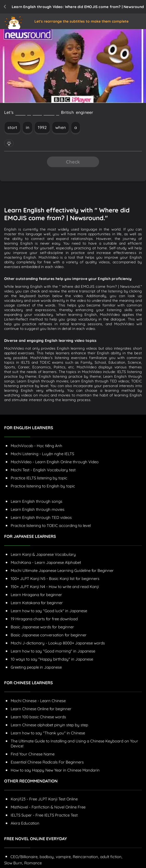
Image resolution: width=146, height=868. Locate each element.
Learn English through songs (36, 501)
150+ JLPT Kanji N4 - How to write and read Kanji (55, 587)
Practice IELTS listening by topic (39, 478)
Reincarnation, (86, 857)
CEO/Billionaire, (24, 857)
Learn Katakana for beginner (37, 603)
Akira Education (25, 823)
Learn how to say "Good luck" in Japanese (49, 611)
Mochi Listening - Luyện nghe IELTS (42, 454)
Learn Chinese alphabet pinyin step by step (49, 725)
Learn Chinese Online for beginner (41, 709)
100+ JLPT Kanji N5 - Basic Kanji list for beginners (55, 579)
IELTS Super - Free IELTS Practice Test (44, 815)
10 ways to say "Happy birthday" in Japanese (52, 659)
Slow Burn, (14, 863)
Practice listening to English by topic (43, 486)
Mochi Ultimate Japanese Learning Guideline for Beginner (62, 570)
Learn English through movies (38, 509)
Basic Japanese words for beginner (42, 627)
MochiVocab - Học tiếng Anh (36, 446)
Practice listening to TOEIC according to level (51, 526)
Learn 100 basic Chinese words (38, 717)
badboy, (47, 857)
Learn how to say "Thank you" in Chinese (48, 733)
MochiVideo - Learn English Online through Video (55, 462)
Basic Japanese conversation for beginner (49, 635)
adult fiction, (111, 857)
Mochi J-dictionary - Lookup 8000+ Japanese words (58, 643)
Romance (33, 863)
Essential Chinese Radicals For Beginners (47, 762)
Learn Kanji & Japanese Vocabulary (43, 554)
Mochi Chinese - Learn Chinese (38, 701)
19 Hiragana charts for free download (44, 619)
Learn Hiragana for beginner (36, 595)
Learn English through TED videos (41, 517)
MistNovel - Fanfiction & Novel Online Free (48, 807)
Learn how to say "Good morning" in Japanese (53, 651)
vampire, (64, 857)
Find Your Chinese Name (33, 754)
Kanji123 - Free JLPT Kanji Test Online (44, 799)
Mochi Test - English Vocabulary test (43, 470)
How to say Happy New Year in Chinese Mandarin (55, 770)
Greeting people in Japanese (36, 667)
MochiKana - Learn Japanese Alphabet (46, 562)
